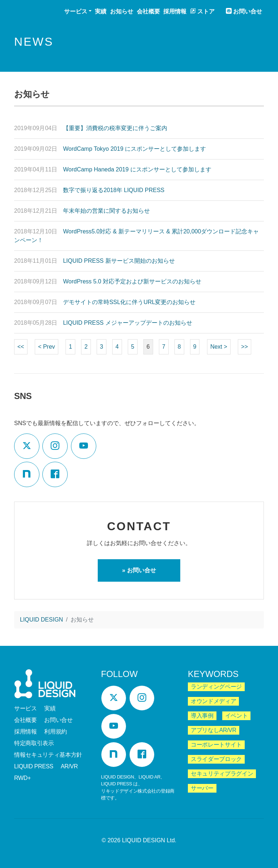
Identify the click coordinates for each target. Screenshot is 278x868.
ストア (202, 11)
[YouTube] (84, 446)
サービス (26, 708)
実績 (101, 11)
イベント (237, 716)
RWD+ (22, 778)
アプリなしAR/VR (214, 730)
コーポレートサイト (216, 745)
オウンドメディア (213, 701)
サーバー (202, 788)
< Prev (47, 347)
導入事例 (202, 716)
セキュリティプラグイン (222, 774)
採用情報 (175, 11)
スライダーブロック (216, 759)
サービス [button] (76, 11)
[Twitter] (27, 446)
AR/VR (69, 766)
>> (245, 347)
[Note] (27, 474)
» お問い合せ (139, 570)
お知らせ (122, 11)
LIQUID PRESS (34, 766)
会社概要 (148, 11)
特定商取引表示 (34, 743)
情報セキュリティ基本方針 (48, 755)
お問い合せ (244, 11)
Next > (219, 347)
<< (21, 347)
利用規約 (56, 732)
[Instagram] (55, 446)
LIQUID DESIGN (33, 12)
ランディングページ (216, 687)
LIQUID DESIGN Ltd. (149, 840)
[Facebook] (55, 474)
